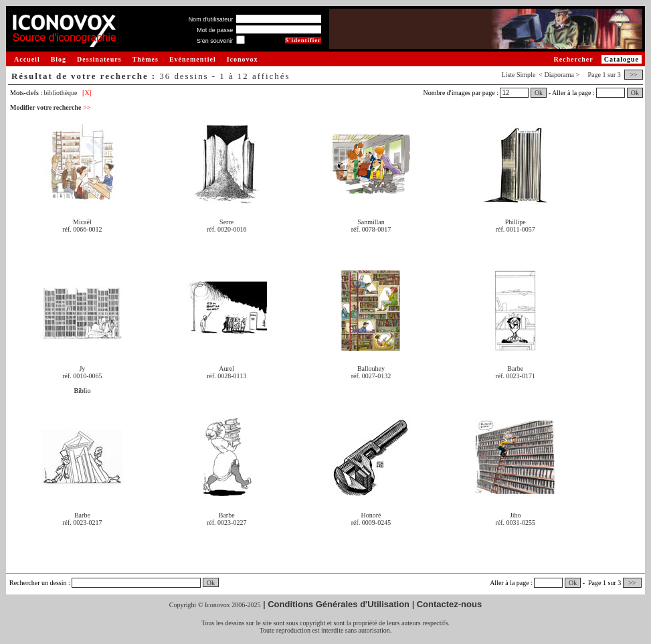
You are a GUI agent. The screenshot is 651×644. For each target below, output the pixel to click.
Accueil (27, 59)
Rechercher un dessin (38, 583)
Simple (526, 75)
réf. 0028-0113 (226, 376)
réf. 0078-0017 (371, 229)
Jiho (516, 515)
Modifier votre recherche (50, 107)
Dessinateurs (99, 59)
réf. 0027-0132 (371, 376)
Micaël (82, 222)
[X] (87, 93)
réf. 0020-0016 (226, 229)
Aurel (226, 369)
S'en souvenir (215, 41)
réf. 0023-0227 (226, 522)
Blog (59, 59)
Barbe (515, 369)
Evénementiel (193, 59)
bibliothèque (61, 93)
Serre (226, 222)
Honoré (371, 515)
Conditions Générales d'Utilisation (339, 604)
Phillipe (516, 222)
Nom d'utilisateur (211, 19)
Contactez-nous (450, 604)
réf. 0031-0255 (516, 522)
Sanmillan (371, 222)
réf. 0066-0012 (82, 229)
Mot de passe (215, 30)
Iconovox (243, 59)
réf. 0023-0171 (516, 376)
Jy (82, 369)
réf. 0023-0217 (82, 522)
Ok (539, 93)
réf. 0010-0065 (82, 376)
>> (634, 75)
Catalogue (622, 59)
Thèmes (146, 59)
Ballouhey (371, 369)
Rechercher (573, 59)
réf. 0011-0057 (516, 229)
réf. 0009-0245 (371, 522)
